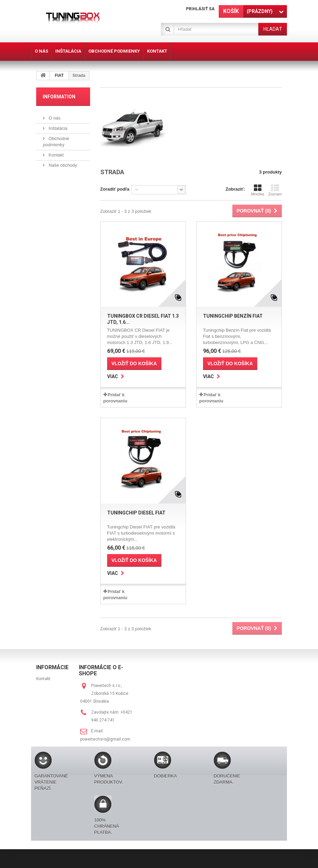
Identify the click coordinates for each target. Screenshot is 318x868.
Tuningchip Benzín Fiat (233, 316)
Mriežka (258, 190)
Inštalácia (57, 128)
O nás (54, 118)
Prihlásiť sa (200, 9)
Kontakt (56, 155)
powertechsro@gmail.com (105, 739)
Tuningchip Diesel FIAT (136, 513)
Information (59, 97)
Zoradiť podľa (115, 189)
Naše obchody (62, 165)
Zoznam (275, 190)
